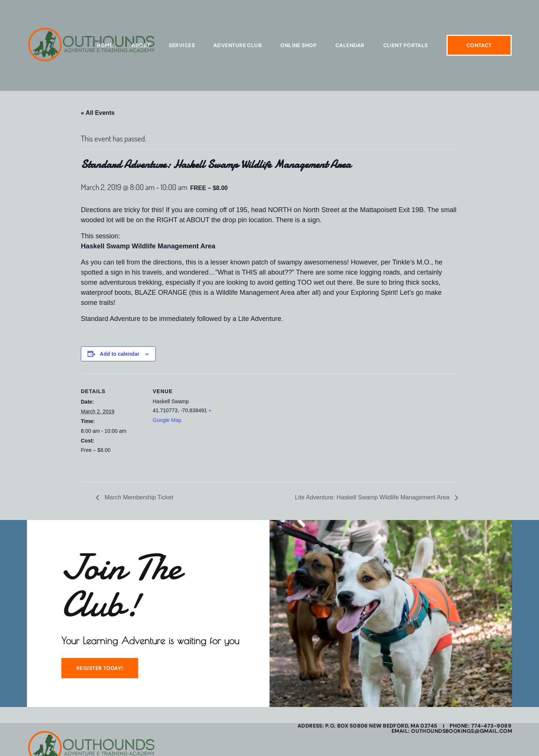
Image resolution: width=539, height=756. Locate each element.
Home (105, 45)
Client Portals (406, 45)
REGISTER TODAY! (99, 668)
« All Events (98, 113)
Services (182, 45)
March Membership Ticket (138, 497)
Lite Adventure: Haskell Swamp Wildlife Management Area (373, 497)
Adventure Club (237, 45)
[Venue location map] (264, 425)
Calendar (350, 45)
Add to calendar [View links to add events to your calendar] (120, 354)
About (141, 45)
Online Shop (299, 45)
